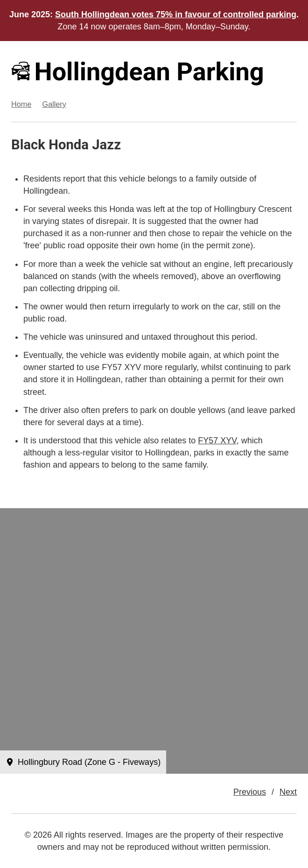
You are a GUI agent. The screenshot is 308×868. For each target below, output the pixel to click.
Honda (69, 145)
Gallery (54, 104)
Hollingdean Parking (138, 72)
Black (28, 145)
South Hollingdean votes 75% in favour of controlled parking (176, 14)
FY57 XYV (217, 441)
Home (21, 104)
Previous (250, 792)
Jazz (106, 145)
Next (288, 792)
